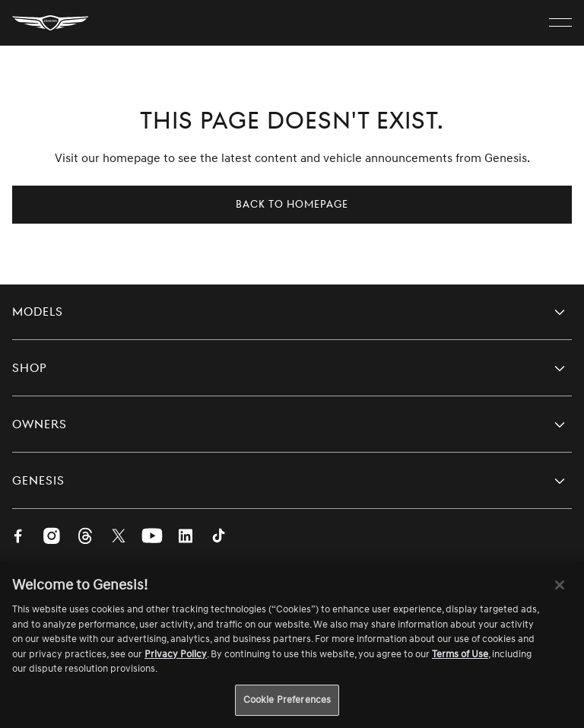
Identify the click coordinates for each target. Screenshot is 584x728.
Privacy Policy (176, 659)
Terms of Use (460, 659)
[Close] (560, 590)
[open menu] (560, 23)
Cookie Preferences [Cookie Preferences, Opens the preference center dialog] (287, 704)
